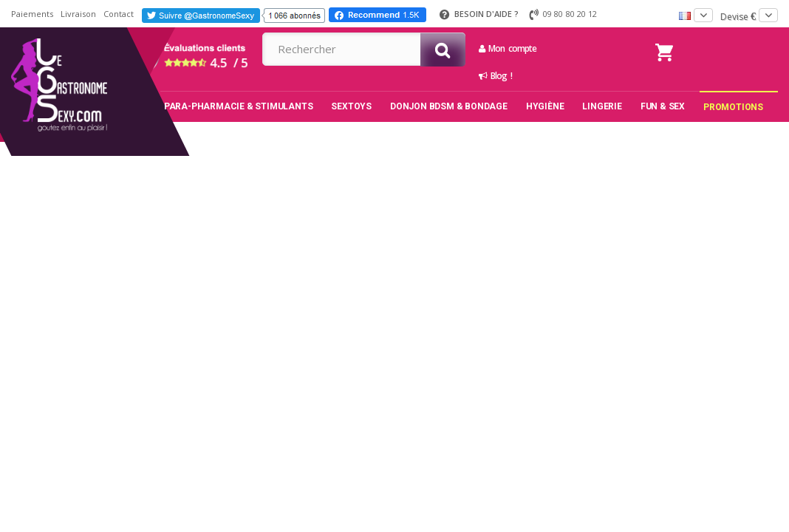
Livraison (78, 14)
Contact (119, 14)
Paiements (32, 14)
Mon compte (508, 48)
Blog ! (495, 76)
